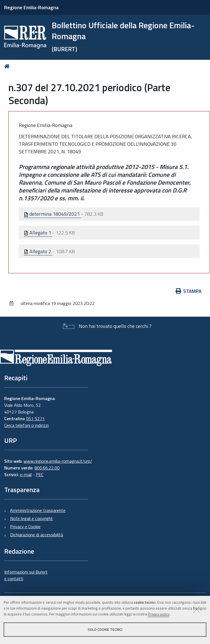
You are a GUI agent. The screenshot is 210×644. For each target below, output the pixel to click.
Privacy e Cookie (25, 527)
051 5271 (35, 419)
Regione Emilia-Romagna (31, 7)
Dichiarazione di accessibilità (37, 535)
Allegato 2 (38, 251)
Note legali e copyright (32, 518)
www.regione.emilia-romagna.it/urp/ (58, 461)
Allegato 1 (38, 233)
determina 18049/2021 (52, 214)
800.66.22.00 (47, 468)
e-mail (26, 474)
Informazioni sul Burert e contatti (26, 575)
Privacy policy (159, 614)
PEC (40, 474)
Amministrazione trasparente (38, 510)
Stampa (189, 291)
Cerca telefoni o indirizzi (26, 425)
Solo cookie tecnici (105, 629)
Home (8, 66)
